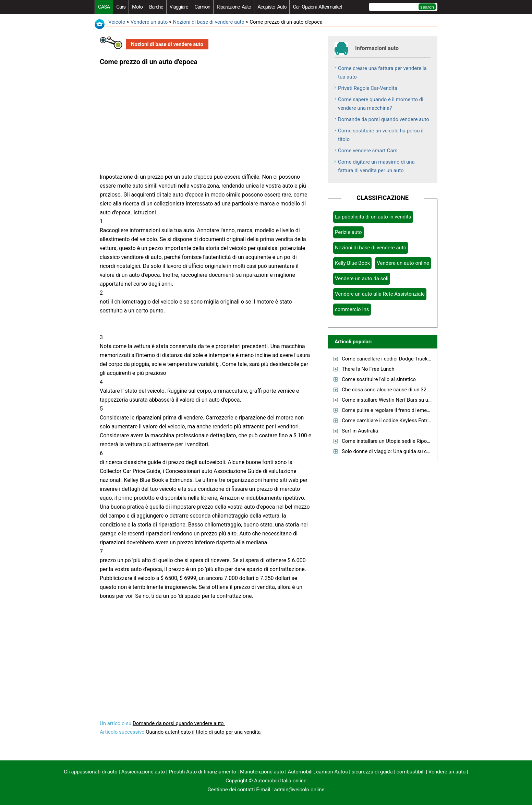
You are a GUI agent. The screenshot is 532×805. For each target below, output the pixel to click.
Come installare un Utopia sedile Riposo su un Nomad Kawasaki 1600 (421, 441)
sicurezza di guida (372, 772)
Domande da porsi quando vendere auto (179, 723)
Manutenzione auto (262, 772)
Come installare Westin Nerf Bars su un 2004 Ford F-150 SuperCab (418, 400)
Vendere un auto (149, 22)
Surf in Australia (360, 431)
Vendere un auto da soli (362, 279)
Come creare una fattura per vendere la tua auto (382, 73)
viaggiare (179, 7)
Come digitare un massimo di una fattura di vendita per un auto (376, 166)
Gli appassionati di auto (90, 772)
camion (202, 7)
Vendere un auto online (403, 263)
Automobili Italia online (280, 781)
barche (156, 7)
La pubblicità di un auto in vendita (373, 217)
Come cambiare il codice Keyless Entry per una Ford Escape (410, 421)
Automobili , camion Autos (318, 772)
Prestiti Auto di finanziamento (202, 772)
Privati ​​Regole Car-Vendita (368, 88)
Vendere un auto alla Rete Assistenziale (380, 294)
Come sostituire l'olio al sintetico (379, 379)
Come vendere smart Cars (368, 151)
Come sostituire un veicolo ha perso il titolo (381, 135)
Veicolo (117, 22)
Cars (121, 7)
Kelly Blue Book (352, 263)
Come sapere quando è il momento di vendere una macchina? (381, 104)
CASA (104, 7)
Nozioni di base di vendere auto (209, 22)
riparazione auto (234, 7)
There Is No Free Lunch (368, 369)
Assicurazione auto (143, 772)
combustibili (411, 772)
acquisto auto (272, 7)
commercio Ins (352, 309)
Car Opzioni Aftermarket (317, 7)
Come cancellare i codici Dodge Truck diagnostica (399, 359)
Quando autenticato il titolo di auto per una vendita (204, 732)
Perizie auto (348, 232)
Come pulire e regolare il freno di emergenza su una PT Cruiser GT (417, 410)
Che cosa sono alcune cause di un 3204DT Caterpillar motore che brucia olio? (430, 390)
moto (137, 7)
